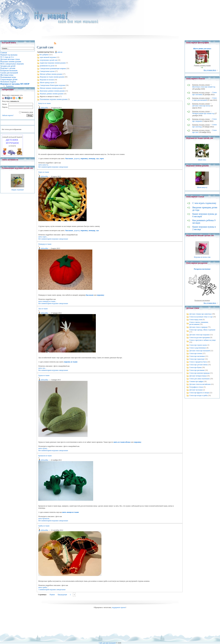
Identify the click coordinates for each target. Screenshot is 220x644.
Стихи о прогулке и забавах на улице (202, 340)
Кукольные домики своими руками (52, 91)
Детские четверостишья (198, 376)
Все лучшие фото (210, 70)
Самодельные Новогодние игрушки (53, 85)
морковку (84, 159)
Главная (37, 13)
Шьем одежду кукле (47, 82)
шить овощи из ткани (70, 512)
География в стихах (196, 387)
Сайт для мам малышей (107, 643)
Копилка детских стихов (201, 85)
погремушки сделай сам (48, 60)
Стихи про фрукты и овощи (199, 393)
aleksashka (44, 108)
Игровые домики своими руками (51, 94)
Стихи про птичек (196, 353)
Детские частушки (196, 390)
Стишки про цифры (196, 381)
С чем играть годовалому (204, 203)
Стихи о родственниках (198, 348)
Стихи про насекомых (197, 356)
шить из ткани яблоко (122, 442)
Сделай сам (67, 13)
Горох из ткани (44, 172)
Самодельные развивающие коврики (53, 68)
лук (98, 159)
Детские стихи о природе (198, 327)
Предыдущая (62, 595)
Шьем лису (202, 160)
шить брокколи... (44, 519)
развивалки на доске (47, 66)
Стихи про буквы (195, 367)
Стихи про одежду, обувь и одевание (202, 330)
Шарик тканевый (17, 190)
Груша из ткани (44, 375)
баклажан (69, 159)
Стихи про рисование (197, 370)
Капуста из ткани (44, 103)
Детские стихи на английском (200, 384)
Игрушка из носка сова (202, 257)
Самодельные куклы (47, 71)
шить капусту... (44, 165)
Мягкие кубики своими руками (51, 74)
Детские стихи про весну (201, 106)
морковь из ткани (71, 362)
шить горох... (43, 237)
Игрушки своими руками (51, 13)
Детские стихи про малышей (200, 351)
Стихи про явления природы (199, 373)
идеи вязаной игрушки (48, 57)
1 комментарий (44, 590)
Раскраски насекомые (202, 300)
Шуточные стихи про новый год (204, 87)
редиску (77, 159)
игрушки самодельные (60, 167)
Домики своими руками (202, 65)
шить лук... (42, 368)
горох (102, 159)
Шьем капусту (202, 187)
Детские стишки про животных (200, 314)
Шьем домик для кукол (202, 49)
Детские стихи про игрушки (199, 335)
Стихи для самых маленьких (199, 379)
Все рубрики (44, 55)
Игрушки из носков (47, 80)
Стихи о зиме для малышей (204, 99)
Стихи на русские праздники (200, 337)
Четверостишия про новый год (203, 113)
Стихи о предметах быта (198, 362)
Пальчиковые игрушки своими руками (54, 99)
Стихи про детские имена (198, 365)
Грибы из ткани (44, 526)
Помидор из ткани (45, 244)
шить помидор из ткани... (47, 301)
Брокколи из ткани (45, 456)
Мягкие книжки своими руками (51, 88)
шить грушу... (43, 448)
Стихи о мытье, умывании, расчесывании (199, 323)
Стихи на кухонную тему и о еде (201, 317)
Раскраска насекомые (202, 269)
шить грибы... (43, 587)
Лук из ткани (43, 309)
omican (60, 52)
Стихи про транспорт (197, 359)
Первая (52, 595)
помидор (92, 159)
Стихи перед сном (196, 320)
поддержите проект (119, 607)
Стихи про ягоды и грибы (198, 395)
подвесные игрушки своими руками (53, 63)
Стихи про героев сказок (198, 345)
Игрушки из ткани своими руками (52, 77)
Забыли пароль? (8, 115)
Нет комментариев (45, 167)
